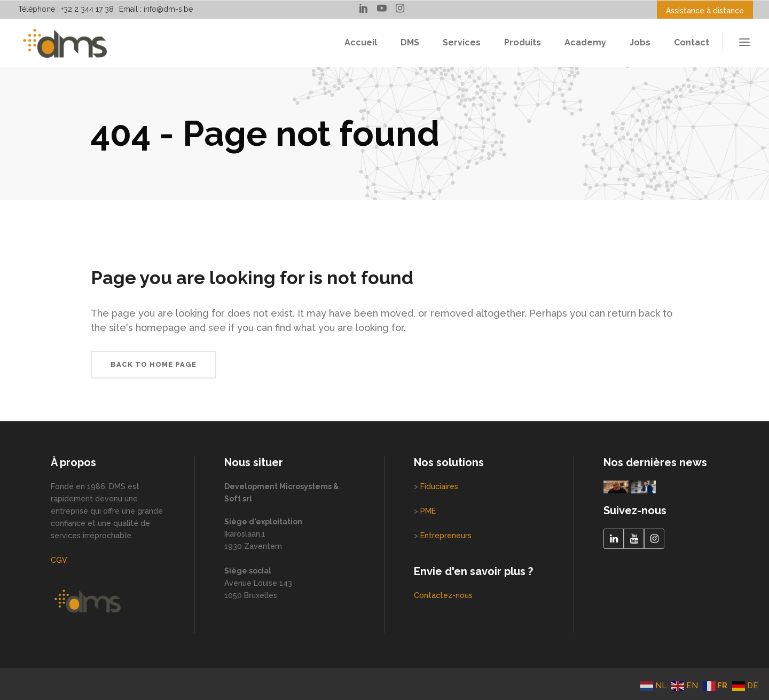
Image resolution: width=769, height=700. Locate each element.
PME (428, 511)
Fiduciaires (439, 486)
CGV (59, 560)
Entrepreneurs (446, 536)
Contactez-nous (443, 595)
